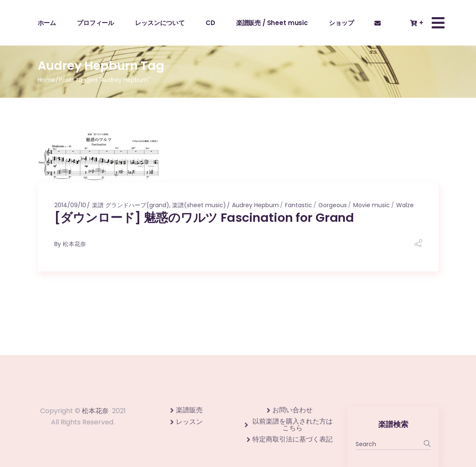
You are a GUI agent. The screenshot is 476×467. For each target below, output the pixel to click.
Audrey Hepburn (255, 205)
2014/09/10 (70, 205)
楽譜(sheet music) (199, 205)
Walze (405, 205)
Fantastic (299, 205)
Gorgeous (333, 205)
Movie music (372, 205)
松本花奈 (74, 244)
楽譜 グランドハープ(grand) (131, 205)
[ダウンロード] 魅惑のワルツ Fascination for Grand (204, 218)
